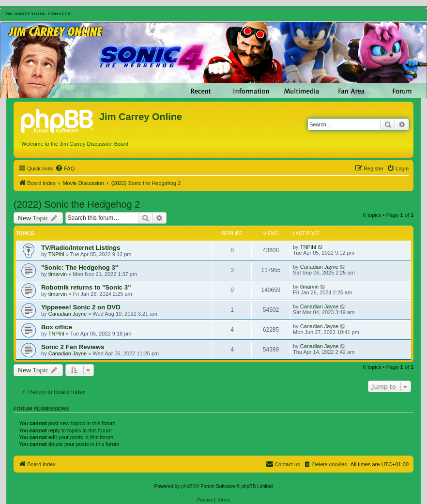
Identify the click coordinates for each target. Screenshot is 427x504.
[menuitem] (65, 168)
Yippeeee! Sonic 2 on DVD (81, 307)
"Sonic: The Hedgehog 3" (80, 267)
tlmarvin (58, 274)
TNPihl (56, 254)
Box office (57, 327)
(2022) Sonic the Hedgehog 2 (77, 204)
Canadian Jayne (320, 267)
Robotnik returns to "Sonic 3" (86, 287)
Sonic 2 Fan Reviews (73, 347)
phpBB (188, 486)
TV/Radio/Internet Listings (81, 248)
